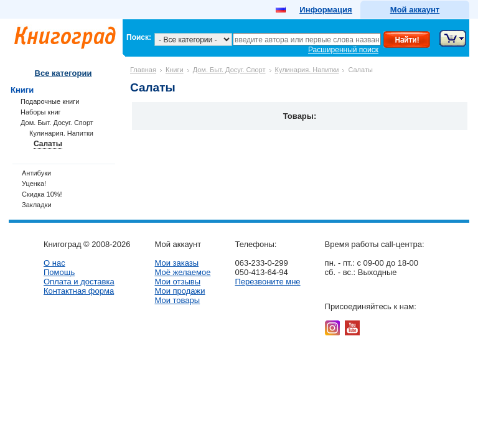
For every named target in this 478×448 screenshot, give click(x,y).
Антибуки (36, 173)
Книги (175, 70)
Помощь (59, 272)
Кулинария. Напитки (307, 70)
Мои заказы (176, 263)
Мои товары (177, 300)
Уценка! (34, 184)
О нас (54, 263)
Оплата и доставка (79, 282)
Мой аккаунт (415, 10)
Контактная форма (79, 291)
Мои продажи (180, 291)
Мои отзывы (177, 282)
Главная (143, 70)
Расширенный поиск (343, 50)
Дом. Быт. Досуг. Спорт (229, 70)
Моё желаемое (182, 272)
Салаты (48, 144)
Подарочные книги (50, 101)
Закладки (37, 205)
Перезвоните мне (267, 282)
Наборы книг (41, 112)
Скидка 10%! (42, 194)
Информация (326, 10)
